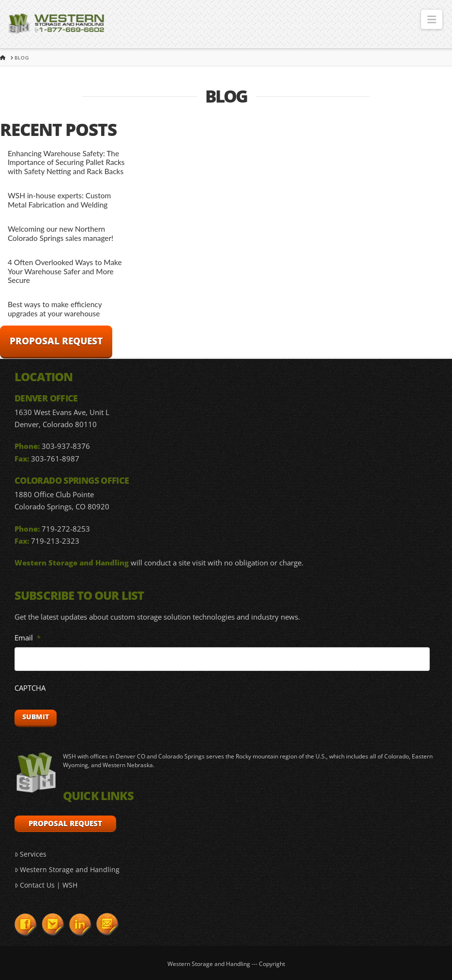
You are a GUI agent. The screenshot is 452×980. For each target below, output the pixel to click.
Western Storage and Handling (67, 869)
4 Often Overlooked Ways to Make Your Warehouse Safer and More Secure (65, 271)
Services (30, 854)
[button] (432, 19)
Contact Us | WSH (46, 885)
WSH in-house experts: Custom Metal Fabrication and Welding (59, 200)
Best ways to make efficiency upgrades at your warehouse (55, 309)
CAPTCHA (30, 688)
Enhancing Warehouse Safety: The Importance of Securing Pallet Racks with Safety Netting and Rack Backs (66, 162)
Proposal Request (56, 341)
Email (28, 638)
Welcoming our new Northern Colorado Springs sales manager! (60, 233)
